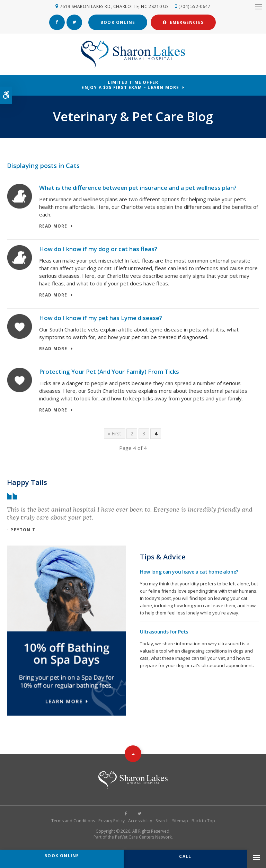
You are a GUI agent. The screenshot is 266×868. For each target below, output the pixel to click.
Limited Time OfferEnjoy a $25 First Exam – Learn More (130, 85)
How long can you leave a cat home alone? (189, 572)
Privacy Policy (112, 821)
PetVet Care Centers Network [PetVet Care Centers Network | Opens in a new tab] (143, 837)
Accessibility (140, 821)
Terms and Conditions (73, 821)
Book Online (118, 22)
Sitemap (180, 821)
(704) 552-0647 (194, 6)
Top (133, 754)
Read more (53, 226)
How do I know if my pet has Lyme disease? (101, 318)
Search (162, 821)
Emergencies (183, 22)
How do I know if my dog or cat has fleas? (98, 249)
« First (114, 433)
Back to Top (203, 821)
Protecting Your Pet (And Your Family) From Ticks (109, 371)
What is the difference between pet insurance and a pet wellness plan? (138, 188)
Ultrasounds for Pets (164, 632)
